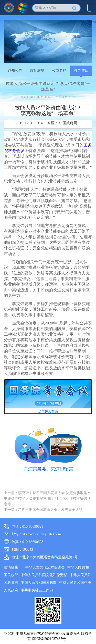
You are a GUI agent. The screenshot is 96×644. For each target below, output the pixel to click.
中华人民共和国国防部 (39, 583)
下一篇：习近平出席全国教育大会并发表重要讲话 (43, 510)
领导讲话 (81, 71)
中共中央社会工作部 (37, 590)
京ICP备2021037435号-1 (50, 639)
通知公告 (15, 71)
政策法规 (37, 71)
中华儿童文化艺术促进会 (45, 567)
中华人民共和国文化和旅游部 (44, 575)
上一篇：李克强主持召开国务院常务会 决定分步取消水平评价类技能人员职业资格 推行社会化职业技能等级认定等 (47, 498)
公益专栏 (59, 71)
